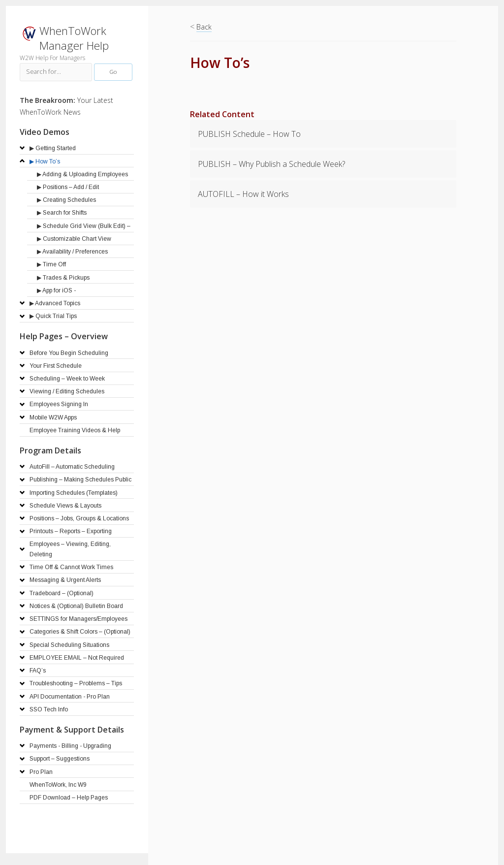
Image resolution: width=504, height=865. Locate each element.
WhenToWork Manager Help (74, 38)
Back (204, 27)
